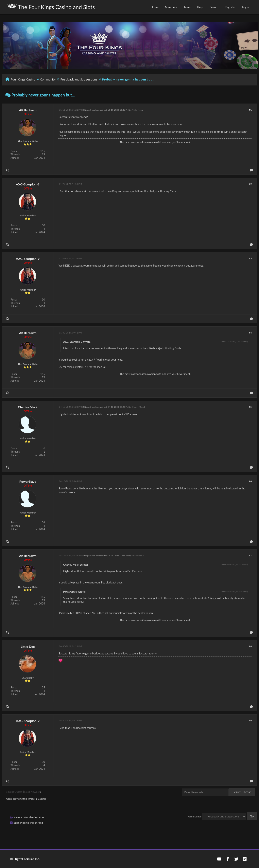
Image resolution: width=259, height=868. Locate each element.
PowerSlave (28, 481)
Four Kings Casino (23, 79)
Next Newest (32, 792)
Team (187, 7)
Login (246, 7)
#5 (250, 407)
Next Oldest (15, 792)
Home (154, 7)
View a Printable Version (29, 817)
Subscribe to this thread (28, 823)
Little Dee (28, 646)
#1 (250, 110)
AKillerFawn (28, 110)
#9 (250, 720)
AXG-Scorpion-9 (28, 184)
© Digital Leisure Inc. (25, 859)
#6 (250, 481)
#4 (250, 333)
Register (230, 7)
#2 (250, 184)
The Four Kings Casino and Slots (51, 7)
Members (171, 7)
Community (48, 79)
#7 (250, 555)
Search (214, 7)
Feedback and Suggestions (79, 79)
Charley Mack (28, 407)
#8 (250, 646)
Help (200, 7)
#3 (250, 258)
